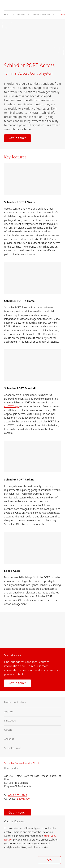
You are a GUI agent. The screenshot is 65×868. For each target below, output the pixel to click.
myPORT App (12, 407)
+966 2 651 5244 (18, 796)
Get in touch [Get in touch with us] (18, 683)
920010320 (24, 799)
